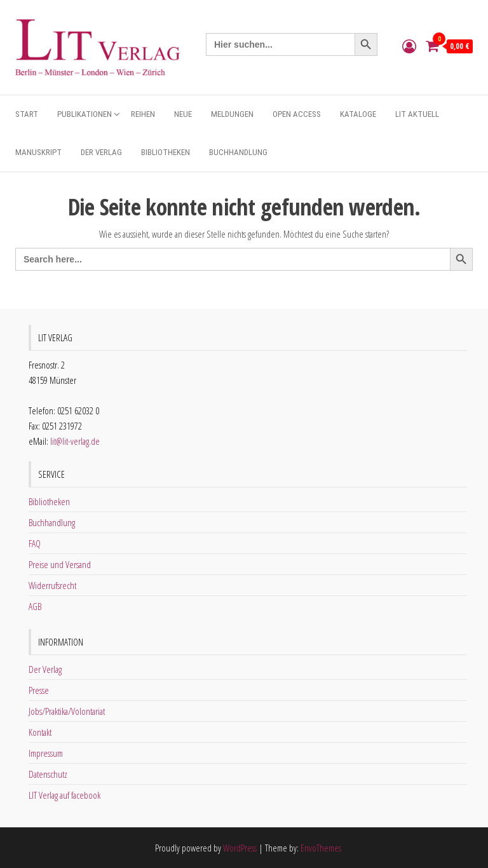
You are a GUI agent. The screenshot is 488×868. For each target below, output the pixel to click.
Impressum (46, 753)
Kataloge (358, 114)
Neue (183, 114)
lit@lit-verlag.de (75, 441)
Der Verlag (101, 152)
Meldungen (232, 114)
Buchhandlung (238, 152)
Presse (39, 690)
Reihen (143, 114)
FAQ (35, 543)
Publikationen (85, 114)
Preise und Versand (60, 564)
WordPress (240, 848)
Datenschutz (48, 774)
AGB (35, 606)
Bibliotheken (166, 152)
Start (27, 114)
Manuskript (38, 152)
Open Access (297, 114)
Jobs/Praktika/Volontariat (67, 711)
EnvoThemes (321, 848)
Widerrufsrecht (52, 585)
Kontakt (40, 732)
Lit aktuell (417, 114)
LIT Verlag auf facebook (64, 795)
